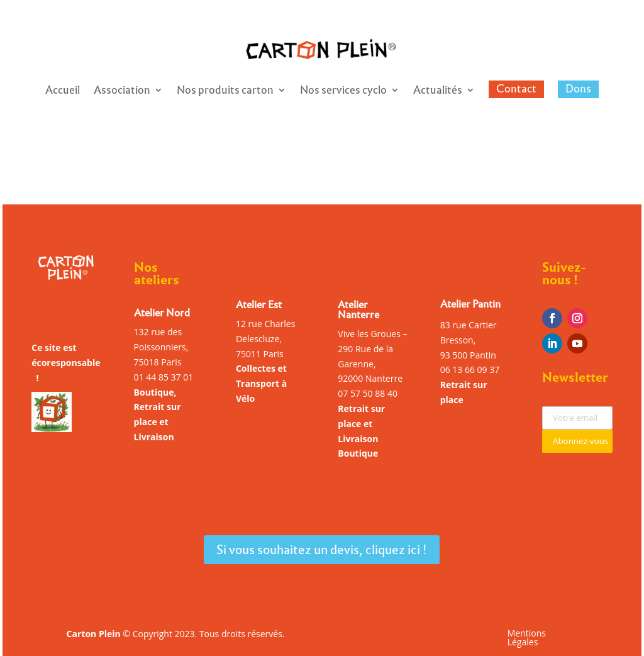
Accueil (63, 92)
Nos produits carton (225, 92)
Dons (578, 89)
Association (122, 92)
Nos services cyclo (343, 92)
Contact (516, 89)
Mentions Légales (527, 638)
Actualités (438, 92)
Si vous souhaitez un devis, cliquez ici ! (322, 550)
